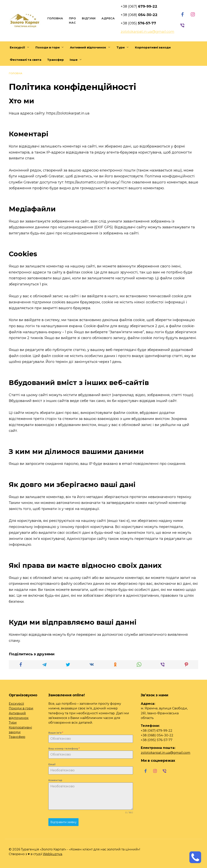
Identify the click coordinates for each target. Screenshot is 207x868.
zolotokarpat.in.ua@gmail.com (166, 752)
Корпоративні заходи (153, 47)
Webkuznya (53, 853)
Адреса (108, 18)
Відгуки (88, 18)
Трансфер (56, 60)
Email (52, 764)
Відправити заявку (63, 822)
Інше (74, 60)
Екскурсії (17, 47)
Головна (55, 18)
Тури (121, 47)
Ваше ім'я (56, 733)
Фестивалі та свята (26, 60)
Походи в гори (48, 47)
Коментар (55, 780)
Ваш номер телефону (64, 748)
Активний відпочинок (88, 47)
